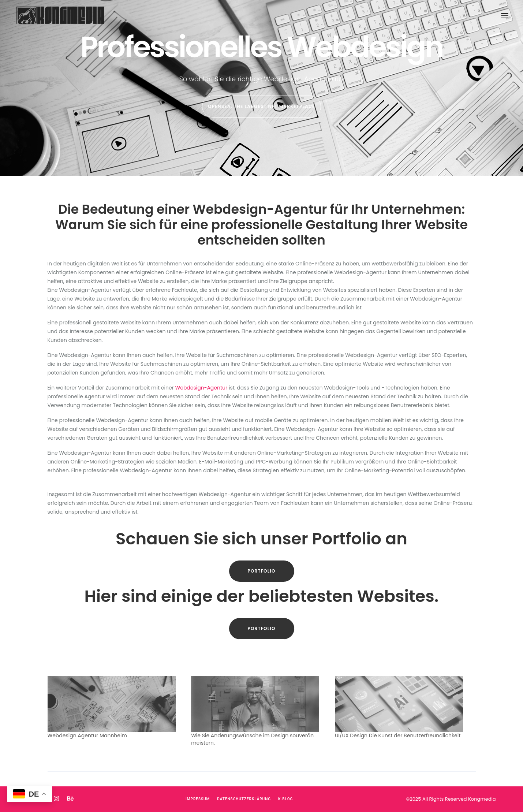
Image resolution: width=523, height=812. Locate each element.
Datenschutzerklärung (244, 799)
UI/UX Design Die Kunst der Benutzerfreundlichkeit (398, 735)
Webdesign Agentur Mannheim (87, 735)
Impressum (198, 799)
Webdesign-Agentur (201, 388)
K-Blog (285, 799)
